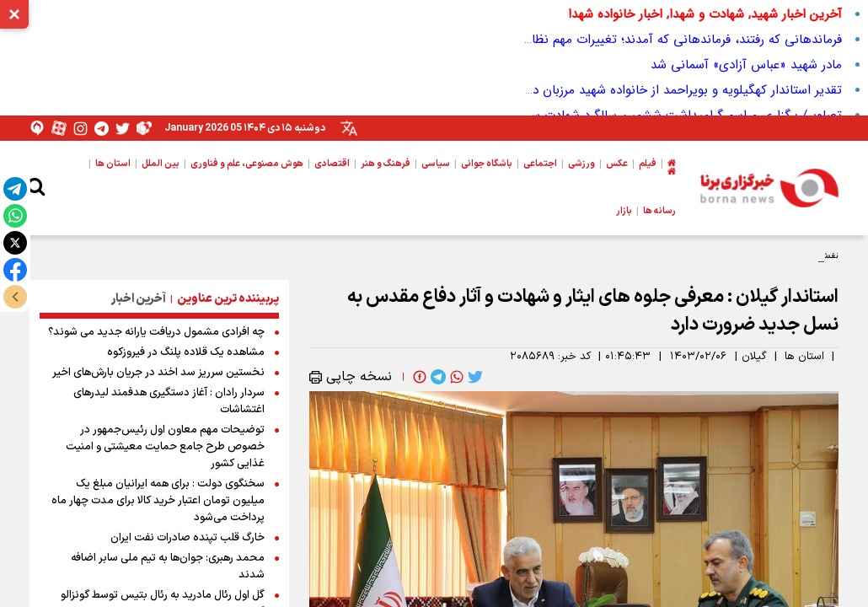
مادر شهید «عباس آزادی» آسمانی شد (746, 65)
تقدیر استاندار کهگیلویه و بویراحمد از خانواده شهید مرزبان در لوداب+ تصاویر (645, 90)
